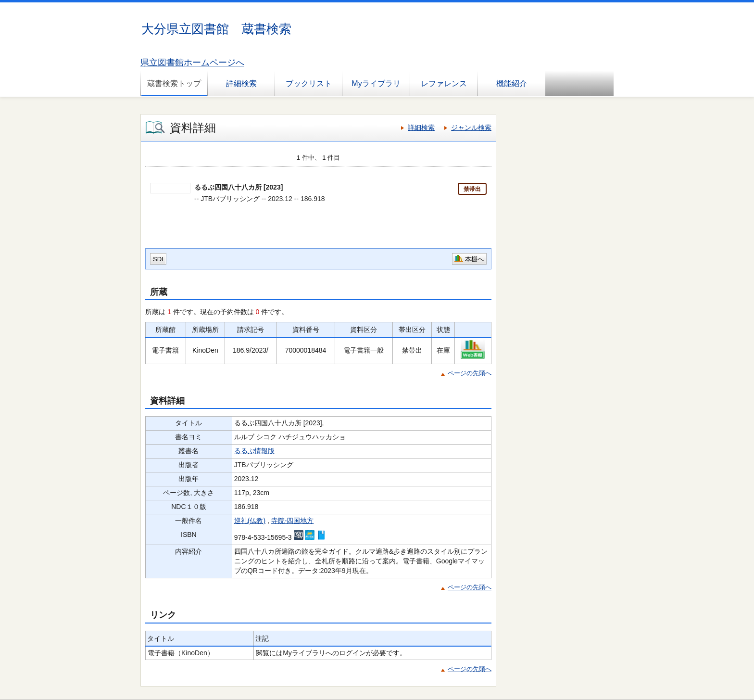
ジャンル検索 (471, 127)
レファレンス (444, 83)
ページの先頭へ (470, 373)
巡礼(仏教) (250, 521)
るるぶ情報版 (254, 451)
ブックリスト (309, 83)
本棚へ (474, 259)
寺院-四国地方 (293, 521)
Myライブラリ (376, 83)
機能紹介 (512, 83)
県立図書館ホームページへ (192, 63)
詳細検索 (241, 83)
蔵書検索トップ (174, 83)
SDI (158, 259)
